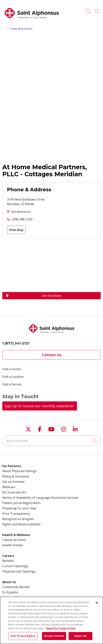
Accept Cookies (54, 636)
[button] (98, 10)
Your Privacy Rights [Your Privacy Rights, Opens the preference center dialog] (23, 636)
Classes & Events (14, 540)
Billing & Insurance (16, 476)
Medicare (9, 487)
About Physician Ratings (19, 471)
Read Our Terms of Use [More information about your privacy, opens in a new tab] (61, 628)
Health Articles (13, 545)
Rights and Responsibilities (21, 524)
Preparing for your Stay (19, 508)
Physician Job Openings (19, 571)
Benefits (8, 561)
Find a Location (13, 377)
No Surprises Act (14, 492)
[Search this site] (51, 441)
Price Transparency (16, 514)
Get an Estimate (13, 482)
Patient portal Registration (21, 503)
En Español (10, 592)
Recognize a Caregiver (18, 519)
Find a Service (12, 384)
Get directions (21, 212)
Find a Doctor (12, 369)
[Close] (97, 603)
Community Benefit (16, 587)
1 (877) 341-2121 (16, 343)
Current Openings (15, 566)
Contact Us (52, 355)
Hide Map (16, 230)
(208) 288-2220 (22, 219)
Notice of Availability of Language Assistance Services (40, 498)
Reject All (80, 636)
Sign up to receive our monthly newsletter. (40, 406)
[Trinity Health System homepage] (32, 21)
